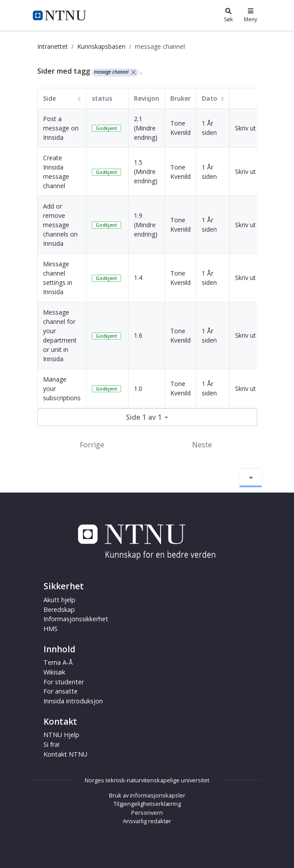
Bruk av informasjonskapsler (147, 795)
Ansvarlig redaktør (147, 821)
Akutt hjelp (59, 600)
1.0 (138, 389)
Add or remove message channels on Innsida (60, 225)
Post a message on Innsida (61, 128)
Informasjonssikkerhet (76, 619)
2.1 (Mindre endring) (146, 128)
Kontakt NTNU (65, 754)
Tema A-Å (58, 662)
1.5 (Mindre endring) (146, 172)
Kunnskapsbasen (101, 46)
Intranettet (53, 46)
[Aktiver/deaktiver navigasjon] (251, 478)
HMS (51, 629)
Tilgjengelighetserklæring (147, 804)
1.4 (138, 278)
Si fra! (51, 744)
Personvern (147, 813)
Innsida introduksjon (73, 701)
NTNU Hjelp (61, 735)
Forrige (92, 445)
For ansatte (61, 691)
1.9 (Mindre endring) (146, 225)
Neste (202, 445)
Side (49, 98)
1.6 (138, 335)
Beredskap (59, 610)
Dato (210, 98)
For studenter (64, 682)
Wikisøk (54, 672)
